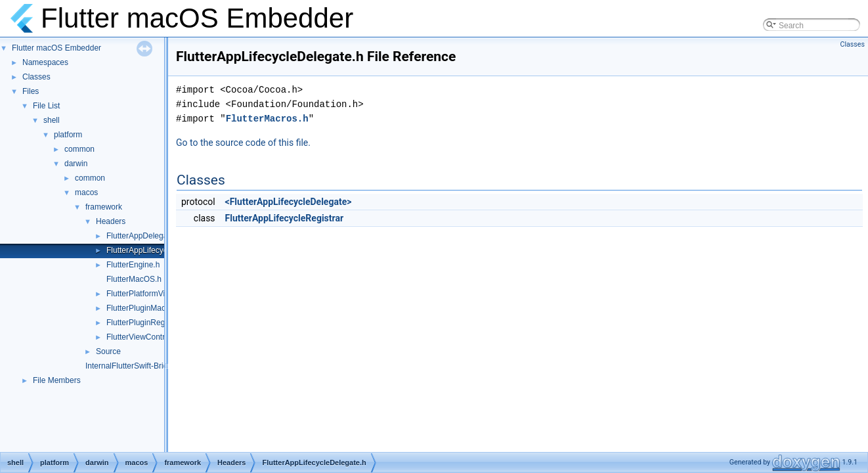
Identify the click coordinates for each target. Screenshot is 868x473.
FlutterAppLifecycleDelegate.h (159, 250)
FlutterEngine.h (133, 265)
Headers (111, 221)
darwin (76, 164)
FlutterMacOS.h (134, 279)
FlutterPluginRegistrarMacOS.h (161, 323)
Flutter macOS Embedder (56, 48)
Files (31, 91)
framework (104, 207)
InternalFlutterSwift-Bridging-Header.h (151, 366)
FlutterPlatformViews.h (146, 294)
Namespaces (45, 62)
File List (46, 106)
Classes (36, 77)
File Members (57, 380)
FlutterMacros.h (267, 119)
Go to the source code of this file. (243, 143)
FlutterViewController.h (146, 337)
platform (68, 135)
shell (52, 120)
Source (108, 351)
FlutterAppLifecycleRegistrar (285, 218)
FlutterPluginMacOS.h (145, 308)
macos (86, 192)
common (79, 149)
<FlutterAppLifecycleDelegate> (289, 202)
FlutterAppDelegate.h (143, 236)
